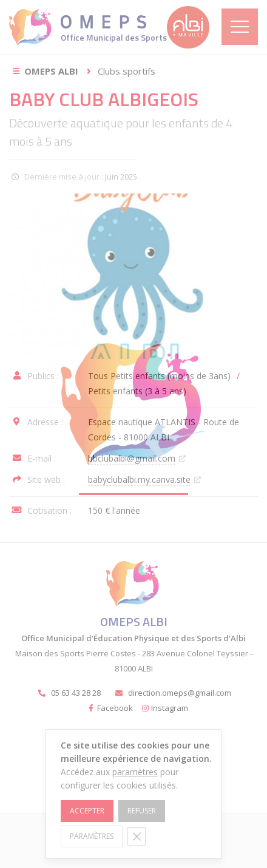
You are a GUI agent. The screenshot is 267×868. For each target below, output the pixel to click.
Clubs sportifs (127, 71)
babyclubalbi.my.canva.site (139, 479)
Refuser (142, 811)
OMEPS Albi (51, 71)
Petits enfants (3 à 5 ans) (137, 391)
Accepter (87, 811)
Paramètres (92, 836)
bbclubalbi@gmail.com (132, 458)
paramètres (135, 772)
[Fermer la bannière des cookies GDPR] (137, 836)
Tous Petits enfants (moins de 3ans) (159, 376)
